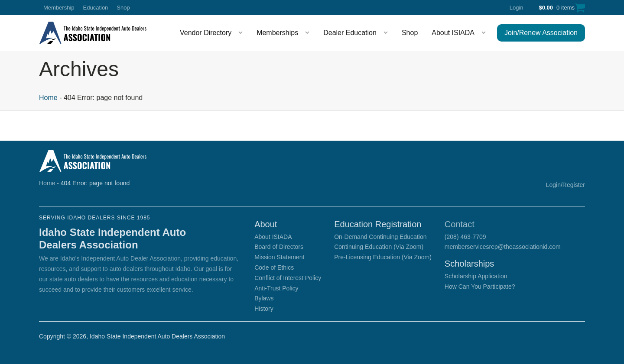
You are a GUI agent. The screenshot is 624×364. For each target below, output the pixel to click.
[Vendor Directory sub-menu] (242, 33)
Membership (59, 8)
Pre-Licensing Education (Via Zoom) (383, 257)
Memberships (277, 33)
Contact (460, 224)
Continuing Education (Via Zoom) (379, 247)
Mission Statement (279, 257)
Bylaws (264, 298)
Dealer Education (350, 33)
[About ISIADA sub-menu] (485, 33)
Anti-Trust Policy (276, 288)
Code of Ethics (274, 267)
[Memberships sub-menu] (309, 33)
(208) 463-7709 (465, 237)
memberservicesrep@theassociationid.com (503, 247)
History (264, 309)
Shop (123, 8)
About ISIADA (453, 33)
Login (517, 8)
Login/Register (565, 185)
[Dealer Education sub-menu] (387, 33)
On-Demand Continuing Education (380, 237)
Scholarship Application (476, 276)
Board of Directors (279, 247)
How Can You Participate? (480, 287)
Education (96, 8)
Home (48, 98)
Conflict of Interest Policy (288, 278)
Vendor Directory (206, 33)
